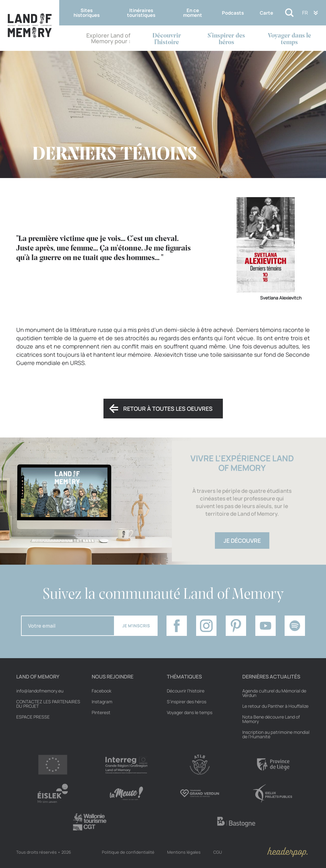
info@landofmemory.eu (40, 691)
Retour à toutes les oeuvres (168, 409)
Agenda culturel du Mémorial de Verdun (274, 693)
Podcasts (233, 13)
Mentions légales (184, 852)
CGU (218, 852)
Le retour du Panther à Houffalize (275, 706)
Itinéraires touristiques (141, 13)
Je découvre (242, 541)
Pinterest (101, 713)
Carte (266, 13)
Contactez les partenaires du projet (48, 704)
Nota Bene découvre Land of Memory (271, 719)
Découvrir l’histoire (167, 39)
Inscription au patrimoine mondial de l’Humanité (276, 734)
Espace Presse (33, 717)
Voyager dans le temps (289, 39)
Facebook (102, 691)
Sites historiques (87, 13)
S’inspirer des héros (226, 39)
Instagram (102, 702)
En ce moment (193, 13)
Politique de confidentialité (128, 852)
